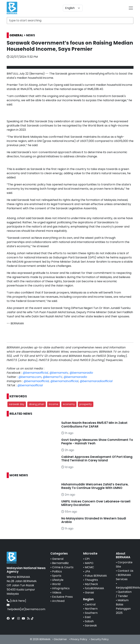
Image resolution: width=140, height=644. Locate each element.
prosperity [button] (86, 404)
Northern (91, 609)
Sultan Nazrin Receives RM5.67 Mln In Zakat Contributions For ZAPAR (94, 425)
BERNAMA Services (123, 577)
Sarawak (91, 625)
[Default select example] (73, 8)
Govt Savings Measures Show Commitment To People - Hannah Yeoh (97, 442)
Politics (57, 571)
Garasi (89, 593)
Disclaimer (60, 639)
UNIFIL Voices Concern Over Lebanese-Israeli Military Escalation (96, 503)
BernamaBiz (60, 563)
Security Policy (100, 639)
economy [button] (69, 404)
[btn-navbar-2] (131, 8)
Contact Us (125, 571)
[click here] (18, 601)
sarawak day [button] (17, 404)
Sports (57, 576)
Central (90, 604)
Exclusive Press (62, 597)
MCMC (89, 567)
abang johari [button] (37, 404)
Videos (57, 593)
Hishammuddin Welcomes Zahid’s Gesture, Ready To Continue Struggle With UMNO (95, 486)
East (88, 617)
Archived (58, 601)
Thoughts (91, 580)
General (58, 559)
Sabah (89, 621)
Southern (91, 613)
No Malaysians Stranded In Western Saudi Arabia (94, 520)
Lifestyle (58, 580)
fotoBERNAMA (94, 588)
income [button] (54, 404)
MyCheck (91, 584)
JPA (88, 571)
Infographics (61, 588)
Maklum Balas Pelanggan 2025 (123, 607)
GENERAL (16, 35)
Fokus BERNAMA (96, 576)
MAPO (89, 563)
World (56, 584)
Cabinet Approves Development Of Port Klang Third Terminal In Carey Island (97, 459)
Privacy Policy (79, 639)
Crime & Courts (63, 567)
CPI (87, 559)
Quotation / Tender (124, 594)
